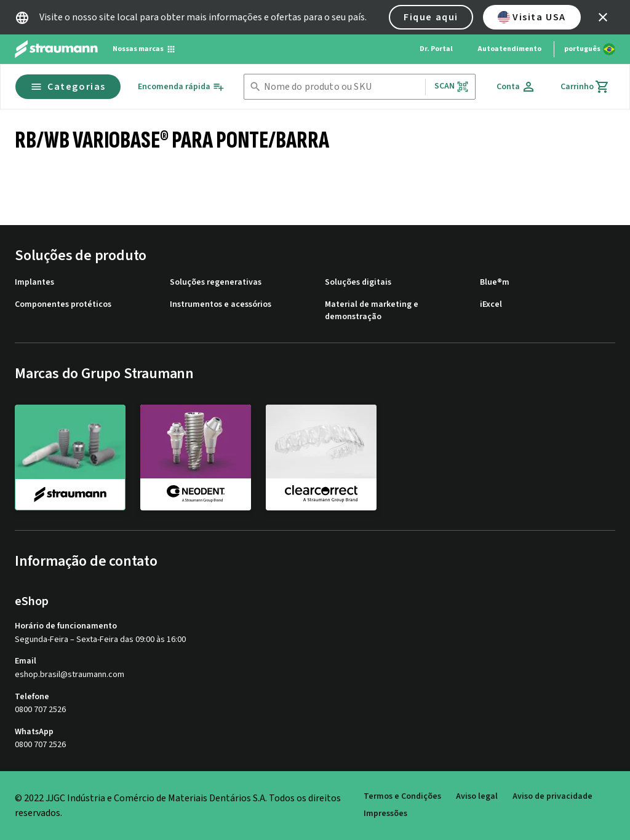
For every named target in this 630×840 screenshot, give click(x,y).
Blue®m (495, 283)
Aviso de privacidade (552, 797)
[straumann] (70, 458)
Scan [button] (452, 86)
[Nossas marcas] (144, 49)
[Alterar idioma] (590, 49)
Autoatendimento (509, 49)
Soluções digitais (358, 283)
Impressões (385, 814)
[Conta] (516, 87)
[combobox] (342, 87)
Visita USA (532, 17)
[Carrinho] (585, 87)
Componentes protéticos (63, 305)
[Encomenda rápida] (181, 87)
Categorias (68, 87)
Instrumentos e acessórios (221, 305)
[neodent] (196, 457)
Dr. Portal (436, 49)
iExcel (491, 305)
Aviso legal (477, 797)
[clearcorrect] (321, 457)
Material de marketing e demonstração (372, 311)
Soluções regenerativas (216, 283)
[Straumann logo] (56, 49)
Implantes (34, 283)
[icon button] (603, 17)
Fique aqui (431, 17)
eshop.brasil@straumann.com (70, 675)
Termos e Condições (402, 797)
